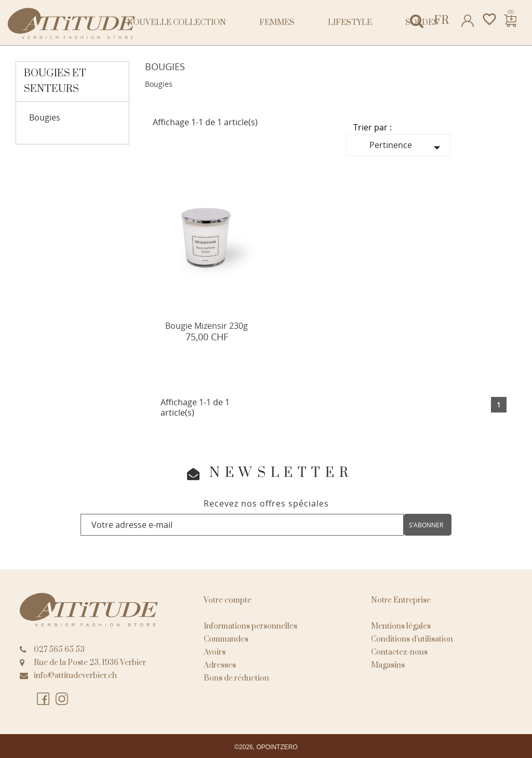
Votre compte (228, 600)
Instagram (62, 699)
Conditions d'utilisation (412, 639)
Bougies (45, 118)
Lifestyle (350, 23)
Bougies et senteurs (55, 81)
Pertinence (407, 147)
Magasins (388, 665)
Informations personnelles (250, 626)
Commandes (226, 639)
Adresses (220, 665)
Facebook (44, 699)
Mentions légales (401, 626)
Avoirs (215, 652)
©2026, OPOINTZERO (266, 747)
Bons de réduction (236, 678)
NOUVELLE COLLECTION (176, 23)
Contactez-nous (399, 652)
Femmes (277, 23)
